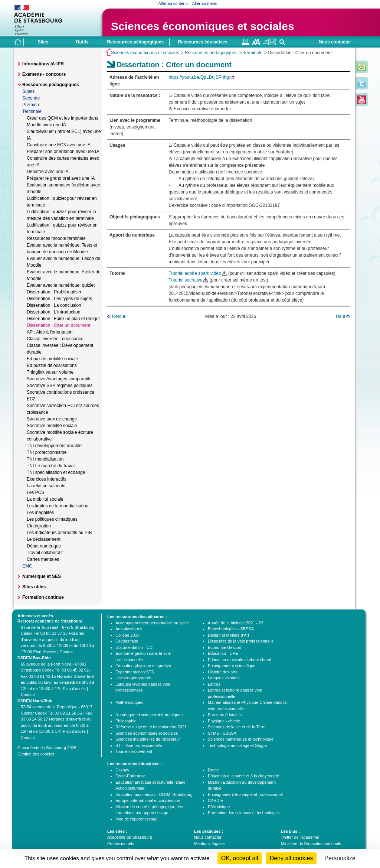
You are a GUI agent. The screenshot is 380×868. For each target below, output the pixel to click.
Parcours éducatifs (225, 715)
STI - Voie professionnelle (139, 745)
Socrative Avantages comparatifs (59, 379)
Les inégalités (40, 513)
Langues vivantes (224, 678)
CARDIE (216, 800)
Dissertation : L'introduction (53, 312)
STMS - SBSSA (222, 733)
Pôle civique (219, 807)
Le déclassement (44, 539)
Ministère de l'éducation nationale (311, 843)
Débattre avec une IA (48, 172)
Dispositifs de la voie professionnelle (241, 641)
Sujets (28, 91)
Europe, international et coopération (148, 800)
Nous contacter (335, 42)
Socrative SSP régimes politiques (60, 386)
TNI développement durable (54, 446)
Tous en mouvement (134, 751)
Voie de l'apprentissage (136, 819)
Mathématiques (129, 702)
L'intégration (39, 526)
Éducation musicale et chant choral (240, 660)
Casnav (122, 770)
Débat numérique (44, 546)
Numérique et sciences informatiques (149, 715)
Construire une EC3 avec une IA (59, 145)
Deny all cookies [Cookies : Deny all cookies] (291, 858)
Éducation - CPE (223, 653)
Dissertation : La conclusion (54, 305)
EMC (27, 566)
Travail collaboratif (45, 553)
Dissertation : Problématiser (54, 292)
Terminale (253, 53)
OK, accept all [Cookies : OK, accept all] (240, 858)
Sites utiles (34, 587)
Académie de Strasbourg (130, 837)
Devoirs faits (127, 641)
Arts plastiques (129, 629)
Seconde (31, 98)
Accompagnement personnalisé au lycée (152, 623)
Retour (119, 316)
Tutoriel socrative (186, 280)
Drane (213, 770)
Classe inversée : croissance (55, 339)
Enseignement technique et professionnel (245, 794)
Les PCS (35, 492)
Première (31, 105)
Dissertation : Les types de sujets (59, 299)
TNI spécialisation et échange (56, 472)
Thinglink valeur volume (50, 372)
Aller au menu (205, 3)
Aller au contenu (173, 3)
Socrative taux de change (52, 419)
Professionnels (121, 843)
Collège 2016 (127, 635)
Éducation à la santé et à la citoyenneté (243, 776)
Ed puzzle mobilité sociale (52, 359)
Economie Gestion (225, 647)
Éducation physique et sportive (143, 666)
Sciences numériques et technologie (241, 739)
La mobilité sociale (45, 499)
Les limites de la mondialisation (58, 506)
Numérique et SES (42, 576)
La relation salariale (46, 486)
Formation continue (43, 597)
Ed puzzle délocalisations (52, 365)
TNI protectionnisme (47, 452)
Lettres (214, 684)
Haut (340, 316)
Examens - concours (44, 74)
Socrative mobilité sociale (52, 426)
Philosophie (126, 721)
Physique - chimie (224, 721)
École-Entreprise (130, 776)
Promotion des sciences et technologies (244, 813)
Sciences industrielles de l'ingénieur (148, 739)
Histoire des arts (222, 672)
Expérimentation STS (135, 672)
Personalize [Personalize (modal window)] (340, 858)
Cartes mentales (43, 559)
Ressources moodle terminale (56, 238)
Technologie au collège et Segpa (237, 745)
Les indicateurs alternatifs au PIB (59, 533)
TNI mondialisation (45, 459)
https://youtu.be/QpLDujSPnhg (199, 77)
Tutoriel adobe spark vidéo (195, 273)
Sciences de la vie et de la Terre (237, 727)
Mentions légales (209, 843)
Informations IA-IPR (43, 64)
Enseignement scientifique (232, 666)
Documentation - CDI (135, 647)
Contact (66, 652)
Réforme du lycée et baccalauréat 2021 (151, 727)
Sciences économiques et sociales (203, 26)
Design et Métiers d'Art (228, 635)
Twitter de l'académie (300, 837)
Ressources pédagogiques (211, 53)
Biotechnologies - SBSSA (231, 629)
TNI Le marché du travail (51, 466)
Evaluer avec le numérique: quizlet (61, 285)
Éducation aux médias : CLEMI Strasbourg (154, 794)
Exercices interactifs (47, 479)
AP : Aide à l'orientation (50, 332)
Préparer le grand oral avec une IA (61, 178)
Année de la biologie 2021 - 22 (235, 623)
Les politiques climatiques (52, 519)
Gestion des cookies (36, 754)
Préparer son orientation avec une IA (63, 152)
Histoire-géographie (133, 678)
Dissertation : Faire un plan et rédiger (63, 319)
